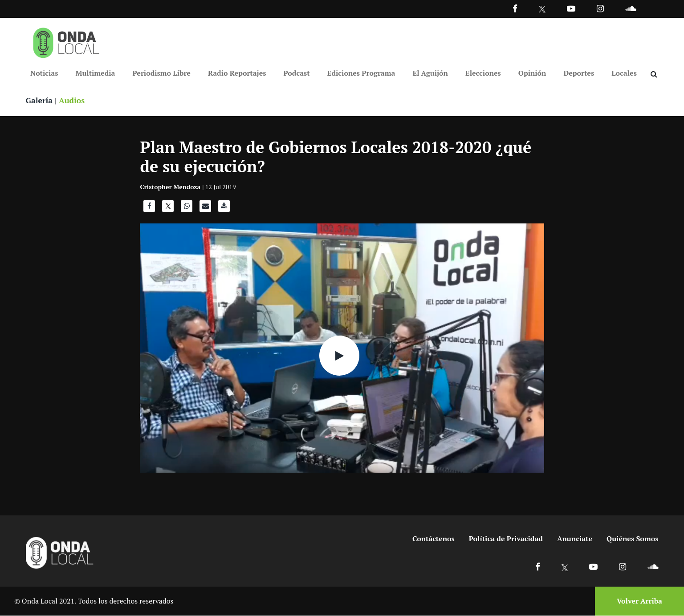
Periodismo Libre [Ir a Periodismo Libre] (162, 73)
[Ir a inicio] (66, 41)
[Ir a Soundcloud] (653, 567)
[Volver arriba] (637, 602)
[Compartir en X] (168, 209)
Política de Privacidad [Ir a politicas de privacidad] (506, 539)
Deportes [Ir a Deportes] (579, 73)
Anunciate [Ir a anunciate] (575, 539)
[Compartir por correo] (205, 209)
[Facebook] (515, 8)
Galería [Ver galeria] (40, 101)
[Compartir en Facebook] (149, 209)
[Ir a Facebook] (538, 567)
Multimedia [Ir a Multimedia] (96, 73)
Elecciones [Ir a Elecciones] (483, 73)
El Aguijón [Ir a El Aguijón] (430, 73)
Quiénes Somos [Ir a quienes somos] (632, 539)
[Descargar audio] (224, 209)
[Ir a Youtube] (571, 8)
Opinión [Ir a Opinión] (532, 73)
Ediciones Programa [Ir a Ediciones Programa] (361, 73)
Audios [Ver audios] (73, 101)
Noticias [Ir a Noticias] (44, 73)
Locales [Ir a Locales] (624, 73)
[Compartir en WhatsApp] (187, 209)
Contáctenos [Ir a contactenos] (434, 539)
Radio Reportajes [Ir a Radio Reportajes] (237, 73)
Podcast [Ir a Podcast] (297, 73)
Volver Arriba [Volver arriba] (639, 601)
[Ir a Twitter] (542, 9)
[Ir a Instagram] (600, 8)
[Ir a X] (565, 567)
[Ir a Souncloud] (631, 8)
